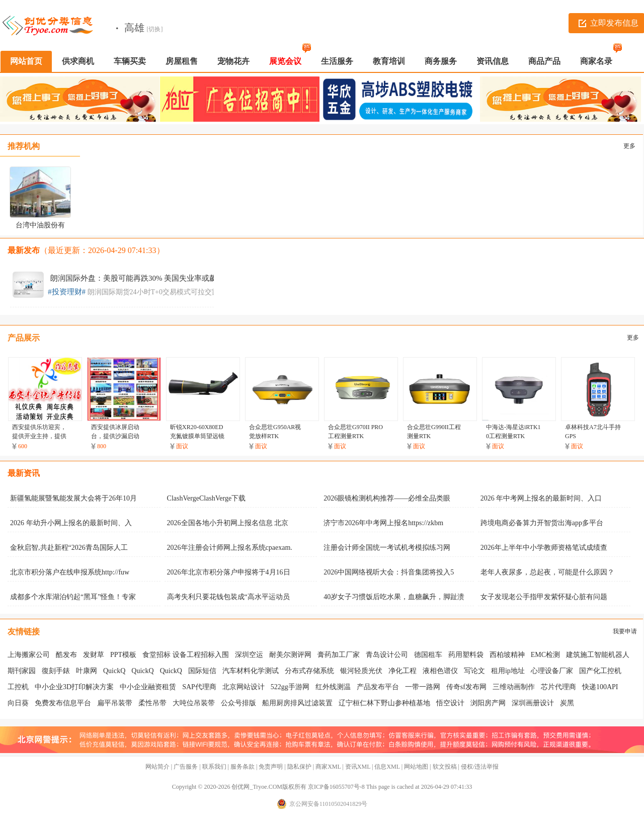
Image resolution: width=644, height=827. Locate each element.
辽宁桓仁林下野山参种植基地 (384, 703)
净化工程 (403, 671)
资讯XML (358, 767)
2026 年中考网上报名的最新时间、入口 (541, 498)
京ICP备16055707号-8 (336, 787)
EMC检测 (545, 655)
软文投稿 (445, 767)
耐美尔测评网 (290, 655)
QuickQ (114, 671)
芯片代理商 (558, 687)
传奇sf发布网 (466, 687)
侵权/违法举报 (480, 767)
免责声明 (271, 767)
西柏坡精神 (507, 655)
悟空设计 (450, 703)
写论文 (474, 671)
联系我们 (214, 767)
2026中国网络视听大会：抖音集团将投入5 (389, 572)
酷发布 (66, 655)
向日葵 (18, 703)
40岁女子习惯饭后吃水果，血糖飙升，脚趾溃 (394, 597)
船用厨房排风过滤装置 (297, 703)
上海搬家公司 (29, 655)
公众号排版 (238, 703)
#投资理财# (67, 292)
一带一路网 (423, 687)
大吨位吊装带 (194, 703)
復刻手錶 (56, 671)
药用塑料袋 (466, 655)
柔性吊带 (152, 703)
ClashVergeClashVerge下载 (207, 498)
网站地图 (416, 767)
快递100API (600, 687)
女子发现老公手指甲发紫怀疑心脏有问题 (544, 597)
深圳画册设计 (533, 703)
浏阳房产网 (488, 703)
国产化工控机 (600, 671)
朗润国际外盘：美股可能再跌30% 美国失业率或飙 (134, 278)
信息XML (387, 767)
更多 (629, 146)
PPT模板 (123, 655)
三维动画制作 (514, 687)
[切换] (155, 29)
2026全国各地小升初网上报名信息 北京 (228, 523)
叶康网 (87, 671)
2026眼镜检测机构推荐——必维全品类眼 (387, 498)
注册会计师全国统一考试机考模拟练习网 (387, 548)
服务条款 (243, 767)
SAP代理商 (199, 687)
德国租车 (428, 655)
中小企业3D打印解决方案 (74, 687)
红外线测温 (333, 687)
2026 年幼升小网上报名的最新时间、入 (71, 523)
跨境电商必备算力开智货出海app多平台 (542, 523)
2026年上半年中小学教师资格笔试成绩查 (544, 548)
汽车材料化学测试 (251, 671)
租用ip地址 (508, 671)
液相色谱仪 (440, 671)
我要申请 (625, 631)
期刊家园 (22, 671)
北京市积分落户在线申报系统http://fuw (70, 572)
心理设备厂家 (552, 671)
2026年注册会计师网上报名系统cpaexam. (230, 548)
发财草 (94, 655)
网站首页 (26, 61)
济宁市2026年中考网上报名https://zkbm (383, 523)
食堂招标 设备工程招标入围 (186, 655)
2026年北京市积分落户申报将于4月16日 (229, 572)
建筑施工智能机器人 (598, 655)
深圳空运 (249, 655)
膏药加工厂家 (339, 655)
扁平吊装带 (115, 703)
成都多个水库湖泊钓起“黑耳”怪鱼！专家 (73, 597)
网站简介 (157, 767)
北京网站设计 (244, 687)
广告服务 (186, 767)
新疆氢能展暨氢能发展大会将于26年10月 (73, 498)
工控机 (18, 687)
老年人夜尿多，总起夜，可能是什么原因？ (547, 572)
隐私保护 (299, 767)
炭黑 (567, 703)
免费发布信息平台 (63, 703)
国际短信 (202, 671)
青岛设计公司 (387, 655)
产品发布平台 (378, 687)
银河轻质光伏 (361, 671)
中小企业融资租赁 (148, 687)
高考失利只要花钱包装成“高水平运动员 (228, 597)
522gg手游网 (290, 687)
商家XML (328, 767)
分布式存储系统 (309, 671)
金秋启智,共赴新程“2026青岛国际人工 (69, 548)
